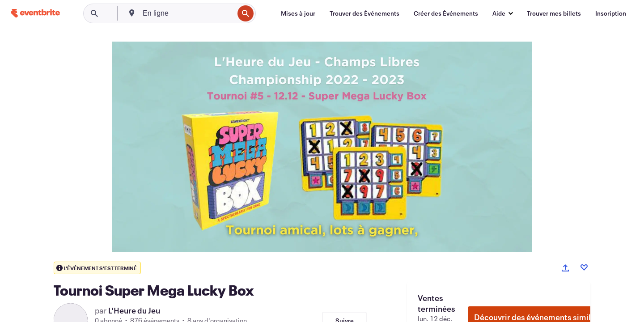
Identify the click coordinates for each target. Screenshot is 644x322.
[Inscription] (611, 13)
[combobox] (187, 13)
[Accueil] (35, 13)
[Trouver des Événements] (364, 13)
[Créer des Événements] (446, 13)
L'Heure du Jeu (134, 310)
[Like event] (584, 267)
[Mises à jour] (298, 13)
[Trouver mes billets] (554, 13)
